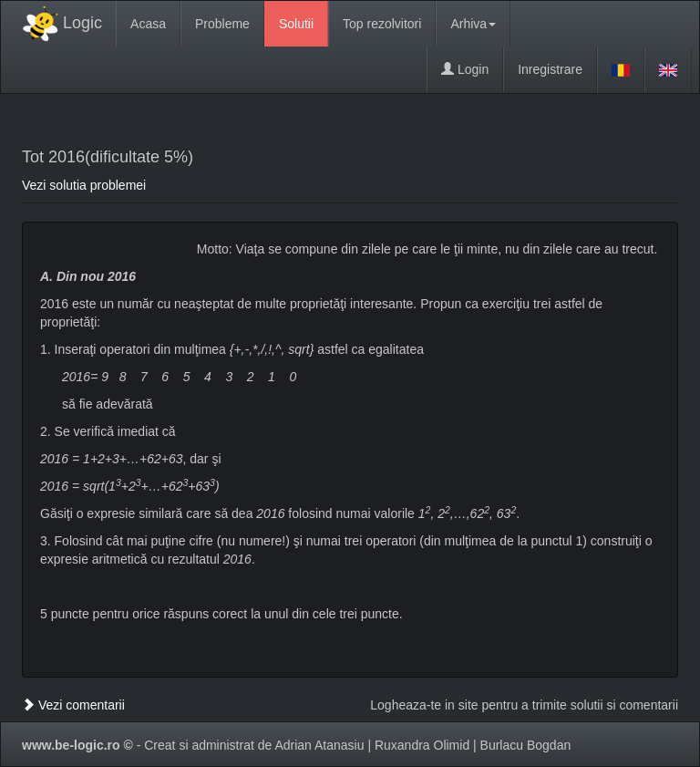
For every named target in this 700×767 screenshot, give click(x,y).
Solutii (296, 24)
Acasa (148, 24)
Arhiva (473, 24)
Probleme (222, 24)
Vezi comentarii (73, 705)
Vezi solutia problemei (84, 185)
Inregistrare (550, 69)
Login (465, 69)
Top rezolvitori (382, 24)
